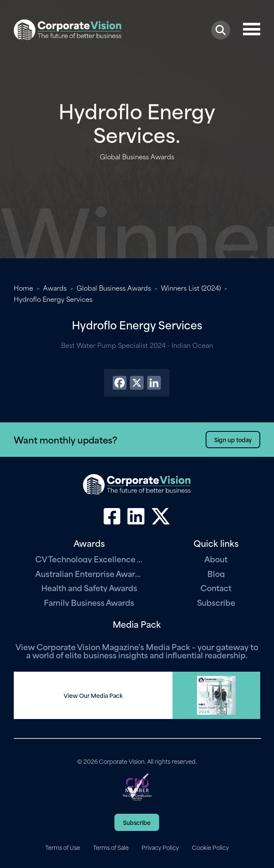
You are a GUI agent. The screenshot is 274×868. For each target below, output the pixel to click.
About (216, 559)
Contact (216, 587)
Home (23, 288)
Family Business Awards (89, 602)
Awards (55, 288)
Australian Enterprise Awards (89, 573)
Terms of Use (63, 847)
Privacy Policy (160, 847)
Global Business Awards (114, 288)
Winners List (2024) (191, 288)
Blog (216, 573)
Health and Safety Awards (89, 587)
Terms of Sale (111, 847)
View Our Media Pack (93, 695)
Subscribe (216, 602)
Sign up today (233, 439)
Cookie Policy (210, 847)
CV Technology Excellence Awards (89, 559)
